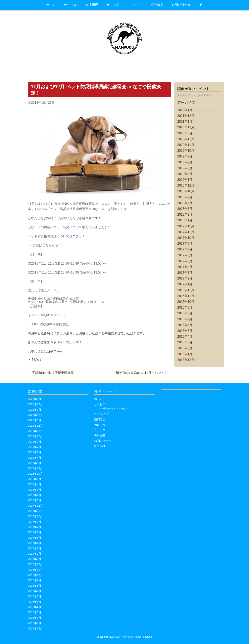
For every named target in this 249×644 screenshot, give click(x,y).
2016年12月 (186, 290)
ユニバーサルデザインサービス (111, 408)
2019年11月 (186, 145)
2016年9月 (185, 307)
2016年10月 (186, 302)
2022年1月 (185, 110)
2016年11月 (186, 296)
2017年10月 (186, 238)
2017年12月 (186, 226)
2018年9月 (185, 197)
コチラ (52, 351)
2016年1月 (185, 354)
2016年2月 (185, 348)
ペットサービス (103, 413)
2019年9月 (185, 156)
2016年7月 (185, 319)
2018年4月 (185, 203)
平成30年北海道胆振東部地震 (51, 373)
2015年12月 (186, 360)
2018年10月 (186, 191)
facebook (100, 446)
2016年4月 (185, 337)
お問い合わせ (103, 441)
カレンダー (101, 425)
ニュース (100, 430)
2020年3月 (185, 133)
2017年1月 (185, 284)
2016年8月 (185, 313)
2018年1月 (185, 220)
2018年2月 (185, 215)
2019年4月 (185, 174)
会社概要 (100, 436)
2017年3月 (185, 273)
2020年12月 (186, 127)
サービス (100, 404)
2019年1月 (185, 180)
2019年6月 (185, 168)
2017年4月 (185, 267)
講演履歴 (100, 419)
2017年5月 (185, 261)
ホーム (98, 399)
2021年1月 (185, 122)
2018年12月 (186, 185)
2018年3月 (185, 209)
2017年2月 (185, 278)
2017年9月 (185, 244)
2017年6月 (185, 255)
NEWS (37, 359)
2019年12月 (186, 139)
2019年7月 (185, 162)
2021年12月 (186, 116)
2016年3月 (185, 342)
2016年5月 (185, 331)
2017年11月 (186, 232)
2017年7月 (185, 249)
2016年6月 (185, 325)
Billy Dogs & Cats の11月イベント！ (144, 373)
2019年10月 (186, 151)
